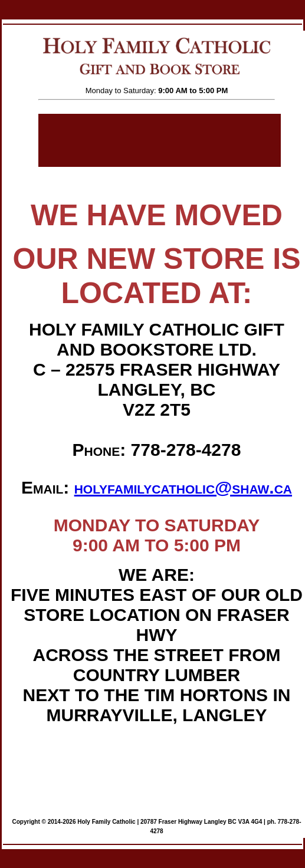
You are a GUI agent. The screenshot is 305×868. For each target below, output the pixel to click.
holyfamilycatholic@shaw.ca (183, 487)
